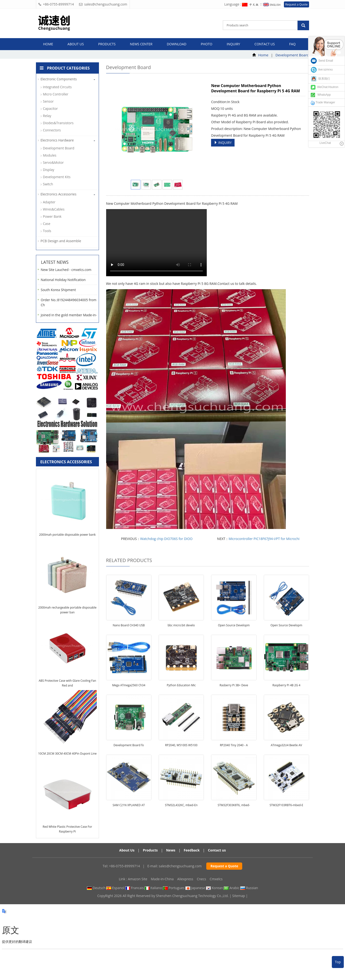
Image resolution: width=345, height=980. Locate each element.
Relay (47, 116)
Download (177, 44)
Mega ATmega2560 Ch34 (129, 685)
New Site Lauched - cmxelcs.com (66, 270)
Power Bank (52, 216)
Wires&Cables (54, 209)
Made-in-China (162, 879)
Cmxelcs (216, 879)
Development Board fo (129, 745)
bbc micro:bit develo (181, 625)
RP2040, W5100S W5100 (181, 745)
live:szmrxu (322, 70)
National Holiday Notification (63, 280)
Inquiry (233, 44)
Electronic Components (59, 79)
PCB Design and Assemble (61, 241)
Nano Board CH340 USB (129, 625)
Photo (207, 44)
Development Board (292, 55)
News (171, 850)
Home (48, 44)
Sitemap (239, 896)
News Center (141, 44)
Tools (47, 231)
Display (49, 170)
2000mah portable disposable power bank (67, 535)
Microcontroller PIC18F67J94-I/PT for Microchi (264, 539)
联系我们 (320, 79)
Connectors (52, 130)
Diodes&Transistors (58, 123)
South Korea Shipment (58, 290)
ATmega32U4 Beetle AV (286, 745)
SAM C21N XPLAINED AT (129, 805)
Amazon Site (138, 879)
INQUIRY (223, 143)
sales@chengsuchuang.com (180, 866)
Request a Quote (296, 4)
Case (47, 224)
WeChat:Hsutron (325, 87)
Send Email (322, 61)
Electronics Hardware (57, 140)
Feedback (192, 850)
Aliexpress (185, 879)
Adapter (49, 202)
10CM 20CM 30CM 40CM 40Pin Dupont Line (67, 754)
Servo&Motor (53, 162)
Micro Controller (56, 94)
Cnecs (201, 879)
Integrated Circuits (57, 87)
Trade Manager (323, 102)
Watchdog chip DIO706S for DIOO (166, 539)
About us (76, 44)
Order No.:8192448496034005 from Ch (69, 302)
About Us (127, 850)
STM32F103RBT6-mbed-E (286, 805)
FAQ (292, 44)
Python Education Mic (181, 685)
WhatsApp (321, 95)
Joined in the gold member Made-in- (69, 315)
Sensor (48, 101)
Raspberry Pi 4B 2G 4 (286, 685)
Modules (50, 155)
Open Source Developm (234, 625)
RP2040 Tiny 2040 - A (234, 745)
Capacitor (50, 109)
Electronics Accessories (58, 194)
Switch (48, 184)
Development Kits (57, 177)
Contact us (265, 44)
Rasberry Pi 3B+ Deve (234, 685)
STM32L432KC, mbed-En (181, 805)
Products (107, 44)
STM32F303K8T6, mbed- (234, 805)
